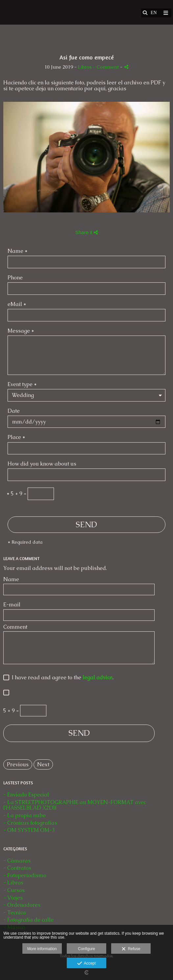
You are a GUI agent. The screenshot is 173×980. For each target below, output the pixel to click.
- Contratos (17, 868)
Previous (18, 764)
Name (18, 251)
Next (43, 764)
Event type (22, 385)
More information (42, 949)
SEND (86, 524)
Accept (87, 964)
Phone (15, 278)
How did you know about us (42, 464)
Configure (86, 949)
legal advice (98, 677)
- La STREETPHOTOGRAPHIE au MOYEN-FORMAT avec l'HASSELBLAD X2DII (75, 805)
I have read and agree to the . (61, 678)
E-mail (12, 605)
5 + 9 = (16, 494)
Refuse (131, 949)
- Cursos (14, 890)
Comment (15, 627)
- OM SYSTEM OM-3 (29, 830)
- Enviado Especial (26, 795)
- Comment (107, 67)
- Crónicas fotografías (30, 823)
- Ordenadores (22, 905)
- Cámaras (17, 861)
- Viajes (13, 898)
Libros (85, 67)
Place (16, 437)
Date (14, 411)
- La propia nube (25, 815)
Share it (86, 232)
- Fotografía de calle (28, 920)
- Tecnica (15, 913)
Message (21, 331)
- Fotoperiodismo (25, 875)
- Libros (13, 883)
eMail (17, 305)
